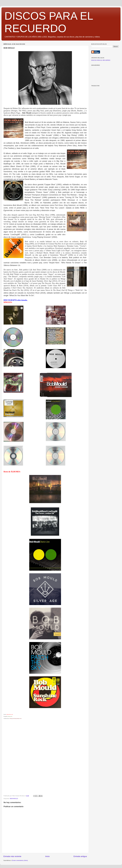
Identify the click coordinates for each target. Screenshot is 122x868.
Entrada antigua (80, 856)
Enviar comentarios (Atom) (20, 860)
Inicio (47, 856)
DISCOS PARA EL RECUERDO (101, 60)
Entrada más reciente (12, 856)
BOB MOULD (14, 799)
